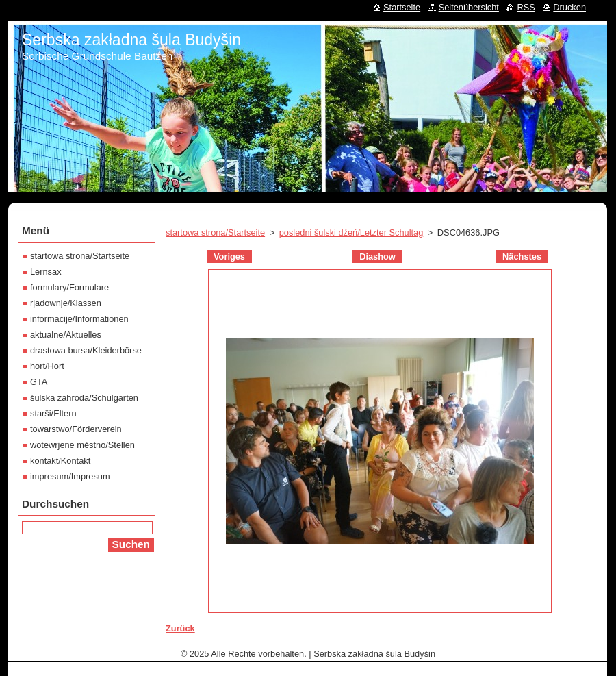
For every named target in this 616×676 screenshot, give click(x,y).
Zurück (180, 628)
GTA (39, 382)
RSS (526, 7)
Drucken (569, 7)
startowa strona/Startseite (215, 233)
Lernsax (46, 272)
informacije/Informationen (79, 319)
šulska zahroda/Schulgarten (84, 398)
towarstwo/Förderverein (76, 429)
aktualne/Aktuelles (66, 335)
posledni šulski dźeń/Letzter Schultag (351, 233)
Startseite (402, 7)
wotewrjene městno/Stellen (82, 445)
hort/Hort (47, 366)
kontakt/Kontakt (60, 461)
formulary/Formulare (69, 287)
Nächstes (522, 256)
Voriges (229, 256)
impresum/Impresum (70, 476)
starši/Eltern (53, 413)
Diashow (377, 256)
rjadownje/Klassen (66, 303)
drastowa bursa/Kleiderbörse (86, 350)
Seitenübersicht (469, 7)
